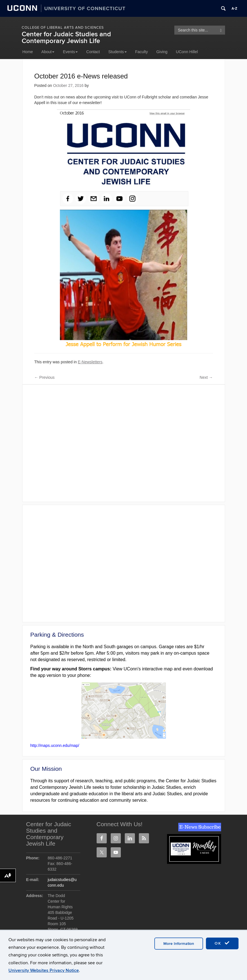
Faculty (142, 52)
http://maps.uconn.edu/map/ (55, 745)
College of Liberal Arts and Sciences (63, 28)
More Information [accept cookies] (179, 944)
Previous (44, 377)
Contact (93, 52)
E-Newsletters (90, 362)
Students (118, 52)
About (48, 52)
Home (28, 52)
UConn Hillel (187, 52)
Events (70, 52)
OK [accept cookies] (222, 943)
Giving (162, 52)
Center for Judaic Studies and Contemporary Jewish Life (66, 38)
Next (206, 377)
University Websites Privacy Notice (44, 970)
